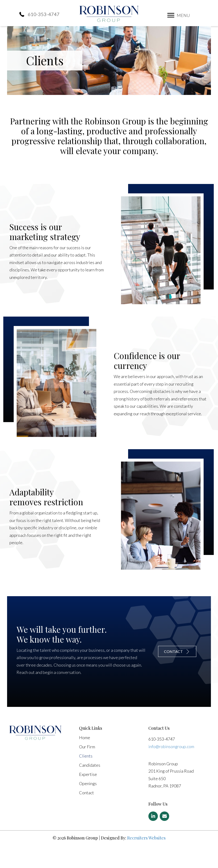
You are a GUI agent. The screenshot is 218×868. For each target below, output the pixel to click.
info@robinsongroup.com (171, 767)
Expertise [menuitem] (88, 795)
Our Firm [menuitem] (87, 767)
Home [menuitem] (85, 758)
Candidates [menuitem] (90, 786)
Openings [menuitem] (88, 804)
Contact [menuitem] (86, 813)
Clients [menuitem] (86, 777)
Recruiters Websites (146, 858)
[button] (171, 15)
